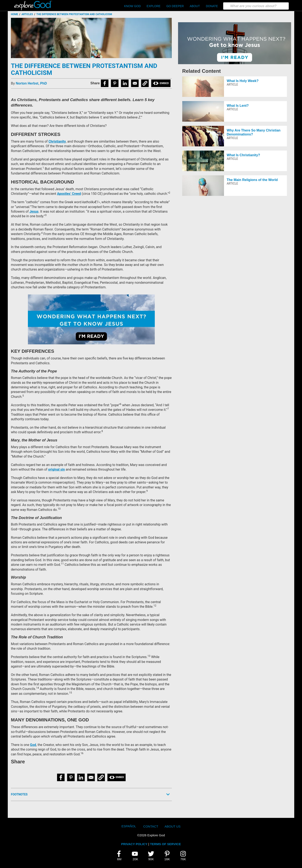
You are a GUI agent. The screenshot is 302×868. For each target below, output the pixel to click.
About (195, 6)
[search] (256, 6)
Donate (212, 6)
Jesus (34, 211)
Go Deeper (175, 6)
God (33, 745)
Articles (27, 14)
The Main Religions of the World (252, 180)
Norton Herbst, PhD (31, 83)
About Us (172, 826)
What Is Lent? (238, 106)
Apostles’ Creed (69, 194)
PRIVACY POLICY (134, 844)
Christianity (57, 141)
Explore (154, 6)
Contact (151, 826)
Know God (132, 6)
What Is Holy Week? (243, 81)
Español (129, 826)
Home (14, 14)
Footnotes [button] (19, 794)
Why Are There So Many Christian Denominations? (254, 132)
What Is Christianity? (243, 155)
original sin (57, 469)
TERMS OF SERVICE (165, 844)
